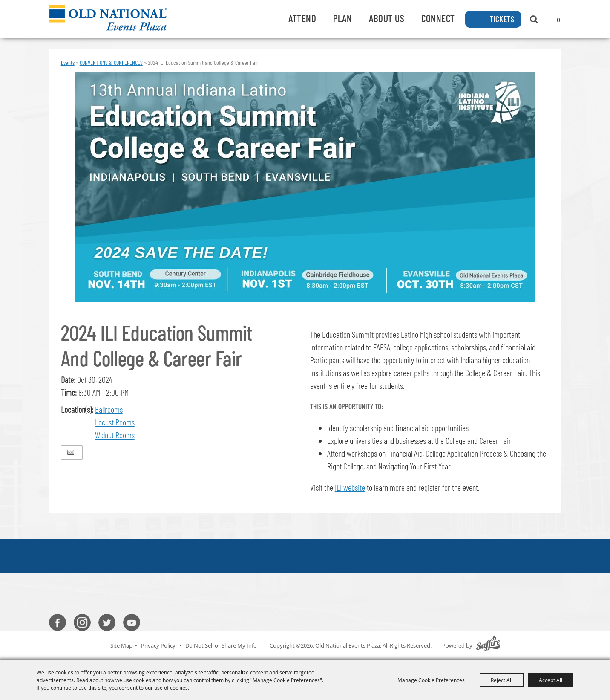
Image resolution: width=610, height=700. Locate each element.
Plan (342, 18)
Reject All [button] (502, 680)
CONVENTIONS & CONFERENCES (111, 62)
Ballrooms (109, 409)
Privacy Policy (158, 645)
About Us (387, 18)
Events (68, 62)
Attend (302, 18)
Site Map (121, 645)
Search (534, 19)
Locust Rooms (115, 422)
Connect (438, 18)
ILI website (350, 487)
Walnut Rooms (115, 435)
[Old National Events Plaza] (108, 18)
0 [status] (558, 20)
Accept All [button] (551, 680)
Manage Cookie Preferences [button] (431, 680)
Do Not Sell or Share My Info (221, 645)
